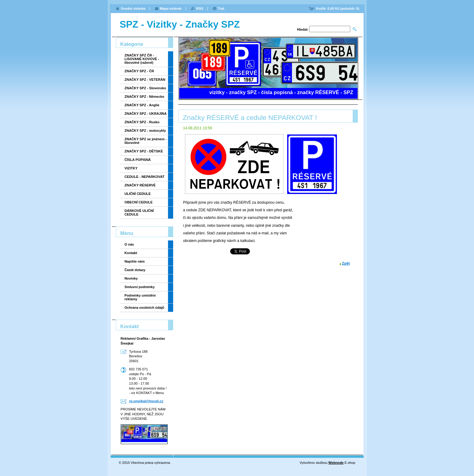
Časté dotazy (135, 270)
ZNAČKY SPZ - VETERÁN (145, 80)
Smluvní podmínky (140, 287)
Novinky (131, 278)
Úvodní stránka (133, 8)
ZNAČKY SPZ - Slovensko (145, 88)
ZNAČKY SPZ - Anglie (142, 105)
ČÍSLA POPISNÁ (138, 160)
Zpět (346, 263)
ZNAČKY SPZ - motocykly (145, 131)
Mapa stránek (171, 8)
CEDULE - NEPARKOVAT (145, 177)
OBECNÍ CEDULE (139, 202)
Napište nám (135, 261)
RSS (200, 8)
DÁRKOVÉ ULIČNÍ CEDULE (139, 212)
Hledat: (303, 29)
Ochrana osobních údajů (145, 308)
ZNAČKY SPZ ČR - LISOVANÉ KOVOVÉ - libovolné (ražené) (142, 59)
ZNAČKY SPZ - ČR (139, 71)
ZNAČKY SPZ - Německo (145, 97)
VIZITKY (131, 168)
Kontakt (131, 253)
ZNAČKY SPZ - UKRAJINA (146, 114)
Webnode (336, 463)
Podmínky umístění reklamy (140, 297)
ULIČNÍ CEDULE (138, 194)
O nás (129, 244)
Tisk (221, 8)
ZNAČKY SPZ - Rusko (142, 122)
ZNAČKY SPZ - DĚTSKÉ (144, 151)
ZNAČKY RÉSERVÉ (140, 185)
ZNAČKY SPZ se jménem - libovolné (146, 141)
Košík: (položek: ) (338, 8)
